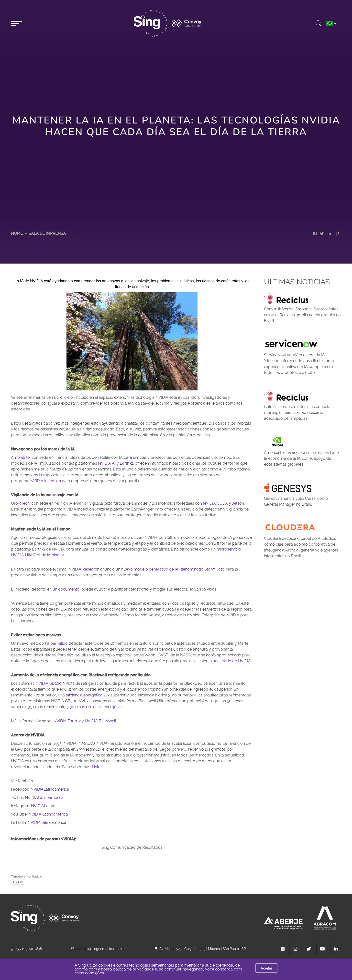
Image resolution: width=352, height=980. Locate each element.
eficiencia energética (84, 695)
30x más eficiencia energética (96, 707)
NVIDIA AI (107, 463)
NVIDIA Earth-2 (67, 721)
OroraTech (20, 503)
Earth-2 (126, 463)
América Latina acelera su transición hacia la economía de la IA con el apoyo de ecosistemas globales (302, 458)
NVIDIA (18, 882)
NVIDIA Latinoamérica (48, 814)
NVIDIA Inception (46, 481)
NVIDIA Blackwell (100, 721)
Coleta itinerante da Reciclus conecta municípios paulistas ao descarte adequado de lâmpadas (297, 413)
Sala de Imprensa (47, 233)
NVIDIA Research (84, 569)
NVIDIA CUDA (215, 503)
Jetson (238, 503)
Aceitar (266, 968)
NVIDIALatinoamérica (50, 789)
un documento (66, 589)
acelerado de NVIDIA (232, 661)
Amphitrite (20, 457)
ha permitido (56, 643)
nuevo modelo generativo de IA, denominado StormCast (172, 569)
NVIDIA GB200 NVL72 (55, 683)
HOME (17, 233)
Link (95, 767)
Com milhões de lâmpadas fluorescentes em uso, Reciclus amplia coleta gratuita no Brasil (302, 315)
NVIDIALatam (43, 806)
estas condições (89, 973)
